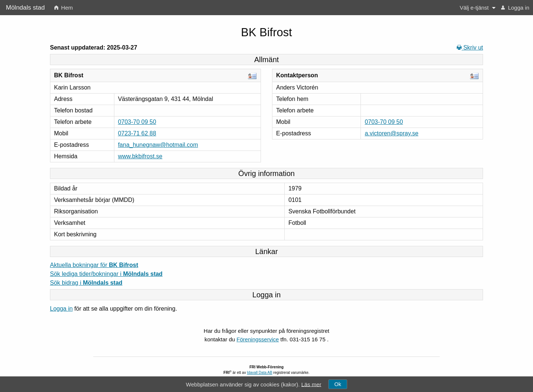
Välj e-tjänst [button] (474, 8)
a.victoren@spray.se (391, 133)
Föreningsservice (258, 339)
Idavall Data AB (259, 373)
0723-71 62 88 (137, 133)
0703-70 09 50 (137, 122)
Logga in (515, 8)
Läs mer (311, 384)
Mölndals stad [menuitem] (25, 8)
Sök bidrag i (86, 283)
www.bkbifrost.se (140, 156)
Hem (64, 8)
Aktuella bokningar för (94, 265)
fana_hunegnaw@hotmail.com (158, 145)
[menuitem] (64, 8)
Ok (338, 384)
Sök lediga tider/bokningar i (106, 274)
